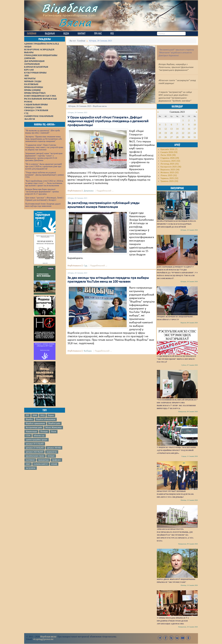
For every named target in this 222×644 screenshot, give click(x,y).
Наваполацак (31, 432)
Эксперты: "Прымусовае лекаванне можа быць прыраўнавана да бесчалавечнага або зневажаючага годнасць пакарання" (44, 139)
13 (171, 129)
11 (160, 129)
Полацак (44, 432)
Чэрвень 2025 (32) (169, 178)
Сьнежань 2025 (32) (170, 161)
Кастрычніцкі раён (34, 427)
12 (166, 129)
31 (195, 137)
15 (183, 129)
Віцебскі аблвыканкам (46, 419)
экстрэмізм (31, 468)
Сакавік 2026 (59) (169, 152)
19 (166, 133)
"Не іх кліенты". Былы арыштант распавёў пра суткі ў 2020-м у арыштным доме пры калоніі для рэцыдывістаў (44, 166)
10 (195, 125)
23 (189, 133)
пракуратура (43, 460)
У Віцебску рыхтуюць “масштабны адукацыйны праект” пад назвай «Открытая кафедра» (176, 450)
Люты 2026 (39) (168, 155)
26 (166, 137)
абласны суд (39, 436)
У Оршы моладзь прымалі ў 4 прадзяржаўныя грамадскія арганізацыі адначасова (173, 621)
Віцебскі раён (54, 423)
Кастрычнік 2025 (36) (171, 167)
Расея (54, 432)
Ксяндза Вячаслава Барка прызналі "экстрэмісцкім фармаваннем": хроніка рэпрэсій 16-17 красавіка (42, 192)
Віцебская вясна (48, 637)
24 (195, 133)
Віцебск (29, 419)
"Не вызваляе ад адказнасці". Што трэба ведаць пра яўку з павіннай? (43, 132)
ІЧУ (28, 415)
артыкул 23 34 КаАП (35, 448)
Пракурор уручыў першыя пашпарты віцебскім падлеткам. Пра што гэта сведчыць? (175, 494)
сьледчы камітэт (41, 464)
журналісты (52, 452)
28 (177, 137)
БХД (42, 415)
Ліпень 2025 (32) (169, 175)
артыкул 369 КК (54, 448)
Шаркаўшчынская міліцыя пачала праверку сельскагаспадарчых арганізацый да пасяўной (176, 224)
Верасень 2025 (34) (170, 170)
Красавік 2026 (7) (169, 149)
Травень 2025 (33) (169, 181)
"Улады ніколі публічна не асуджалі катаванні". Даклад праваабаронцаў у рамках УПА (45, 175)
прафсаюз (56, 460)
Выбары (88, 351)
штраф (54, 464)
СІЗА (28, 436)
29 (183, 137)
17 (195, 129)
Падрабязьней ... (105, 191)
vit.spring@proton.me (43, 639)
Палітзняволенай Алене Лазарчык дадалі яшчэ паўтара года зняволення (43, 205)
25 (160, 137)
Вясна (75, 22)
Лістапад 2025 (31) (170, 164)
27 (171, 137)
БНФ (35, 415)
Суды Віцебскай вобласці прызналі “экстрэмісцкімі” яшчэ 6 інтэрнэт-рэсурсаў (176, 359)
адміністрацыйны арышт (37, 440)
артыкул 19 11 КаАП (35, 444)
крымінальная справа (35, 456)
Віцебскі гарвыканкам (35, 423)
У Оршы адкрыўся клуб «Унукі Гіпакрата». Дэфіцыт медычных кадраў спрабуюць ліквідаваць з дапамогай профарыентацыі (108, 121)
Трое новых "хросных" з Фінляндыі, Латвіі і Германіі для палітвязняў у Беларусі (44, 199)
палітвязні (30, 460)
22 (183, 133)
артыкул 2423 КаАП (35, 452)
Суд (85, 266)
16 (189, 129)
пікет (28, 464)
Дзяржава (89, 191)
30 (189, 137)
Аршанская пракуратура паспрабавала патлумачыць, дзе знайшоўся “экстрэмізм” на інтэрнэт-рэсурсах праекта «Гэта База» (175, 535)
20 (171, 133)
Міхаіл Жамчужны (54, 427)
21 (177, 133)
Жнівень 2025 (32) (170, 173)
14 (177, 129)
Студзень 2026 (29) (170, 158)
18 (160, 133)
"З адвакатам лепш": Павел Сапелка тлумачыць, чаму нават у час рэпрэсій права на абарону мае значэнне (44, 147)
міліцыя (51, 456)
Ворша (51, 415)
